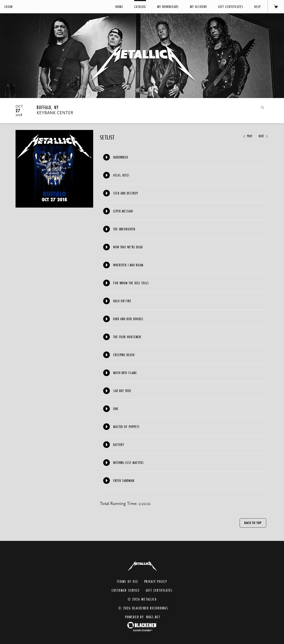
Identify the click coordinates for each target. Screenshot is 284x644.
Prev (247, 136)
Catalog (140, 7)
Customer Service (126, 590)
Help (257, 7)
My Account (199, 7)
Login (9, 7)
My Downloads (168, 7)
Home (119, 7)
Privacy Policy (156, 581)
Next (264, 136)
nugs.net (153, 617)
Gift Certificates (231, 7)
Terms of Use (128, 581)
